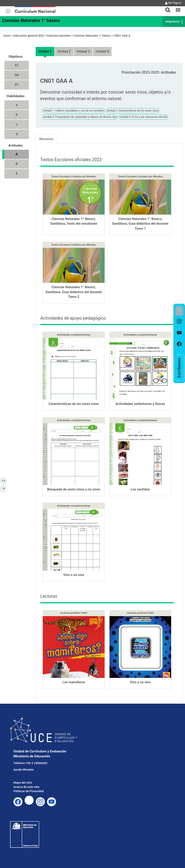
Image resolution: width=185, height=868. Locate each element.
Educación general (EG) (29, 36)
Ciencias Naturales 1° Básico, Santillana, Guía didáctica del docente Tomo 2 (74, 292)
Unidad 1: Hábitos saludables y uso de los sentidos (73, 111)
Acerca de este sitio (26, 787)
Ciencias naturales (59, 36)
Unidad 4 (102, 51)
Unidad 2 (64, 51)
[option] (179, 322)
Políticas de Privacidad (28, 791)
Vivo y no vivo (140, 682)
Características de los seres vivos (74, 404)
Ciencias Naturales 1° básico (31, 20)
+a (4, 480)
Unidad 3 (83, 51)
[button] (166, 7)
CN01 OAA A (122, 36)
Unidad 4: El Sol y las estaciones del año (143, 117)
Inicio (7, 36)
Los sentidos (140, 489)
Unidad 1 (45, 51)
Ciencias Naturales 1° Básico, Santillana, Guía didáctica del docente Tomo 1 (140, 224)
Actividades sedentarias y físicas (140, 404)
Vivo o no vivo (74, 575)
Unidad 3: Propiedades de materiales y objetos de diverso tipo (80, 117)
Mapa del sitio (23, 783)
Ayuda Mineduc (24, 770)
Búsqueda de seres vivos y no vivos (74, 489)
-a (4, 488)
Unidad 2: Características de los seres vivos (133, 111)
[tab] (166, 7)
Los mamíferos (74, 682)
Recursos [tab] (46, 139)
